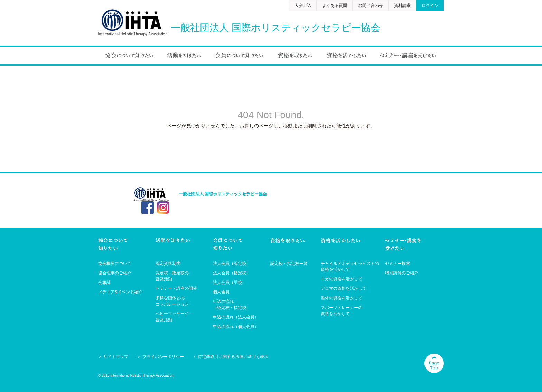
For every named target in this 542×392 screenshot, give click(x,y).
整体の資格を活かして (342, 298)
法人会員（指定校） (232, 273)
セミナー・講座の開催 (176, 288)
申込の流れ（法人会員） (236, 317)
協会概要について (115, 264)
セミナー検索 (398, 264)
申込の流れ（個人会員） (236, 327)
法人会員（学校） (230, 283)
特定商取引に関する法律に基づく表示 (233, 357)
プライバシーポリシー (163, 357)
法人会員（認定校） (232, 264)
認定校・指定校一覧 (289, 264)
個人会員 (221, 292)
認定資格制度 (168, 264)
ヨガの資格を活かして (342, 279)
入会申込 (303, 6)
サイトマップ (116, 357)
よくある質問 (335, 6)
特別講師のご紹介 (402, 273)
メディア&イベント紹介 (120, 292)
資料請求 (402, 6)
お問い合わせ (371, 6)
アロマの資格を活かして (344, 288)
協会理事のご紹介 (115, 273)
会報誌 (104, 283)
